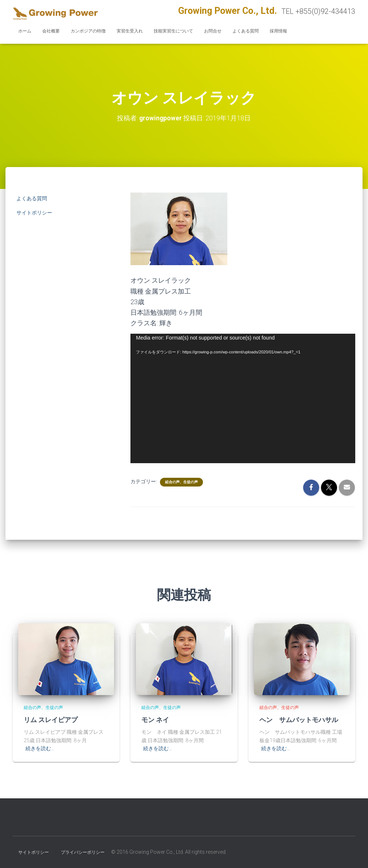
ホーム (25, 31)
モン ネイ (155, 720)
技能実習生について (173, 31)
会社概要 (51, 31)
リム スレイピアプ (51, 720)
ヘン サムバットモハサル (299, 720)
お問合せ (213, 31)
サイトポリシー (34, 213)
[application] (243, 398)
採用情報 (278, 31)
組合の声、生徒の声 (181, 482)
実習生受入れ (130, 31)
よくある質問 (246, 31)
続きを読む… (40, 748)
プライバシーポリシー (83, 852)
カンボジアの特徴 (88, 31)
